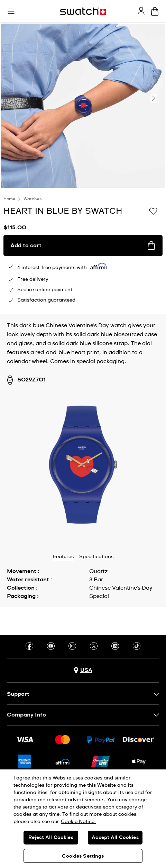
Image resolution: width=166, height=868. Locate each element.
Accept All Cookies (115, 838)
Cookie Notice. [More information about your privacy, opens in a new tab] (78, 822)
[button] (11, 11)
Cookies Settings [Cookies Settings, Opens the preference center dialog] (83, 856)
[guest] (141, 11)
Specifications (96, 557)
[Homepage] (83, 11)
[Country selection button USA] (83, 670)
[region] (83, 819)
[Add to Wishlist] (153, 211)
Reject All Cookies (51, 838)
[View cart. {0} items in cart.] (155, 11)
